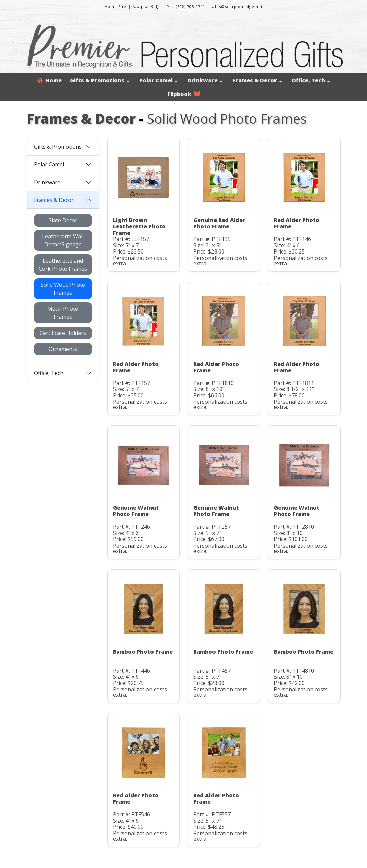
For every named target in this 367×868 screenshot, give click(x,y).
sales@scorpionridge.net (237, 7)
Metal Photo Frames (63, 313)
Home (49, 80)
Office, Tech (311, 80)
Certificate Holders (63, 333)
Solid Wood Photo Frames (63, 289)
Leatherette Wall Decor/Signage (63, 240)
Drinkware (205, 80)
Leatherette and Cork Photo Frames (63, 265)
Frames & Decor (257, 80)
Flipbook (184, 94)
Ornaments (63, 349)
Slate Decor (63, 220)
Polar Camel (159, 80)
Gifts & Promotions (100, 80)
